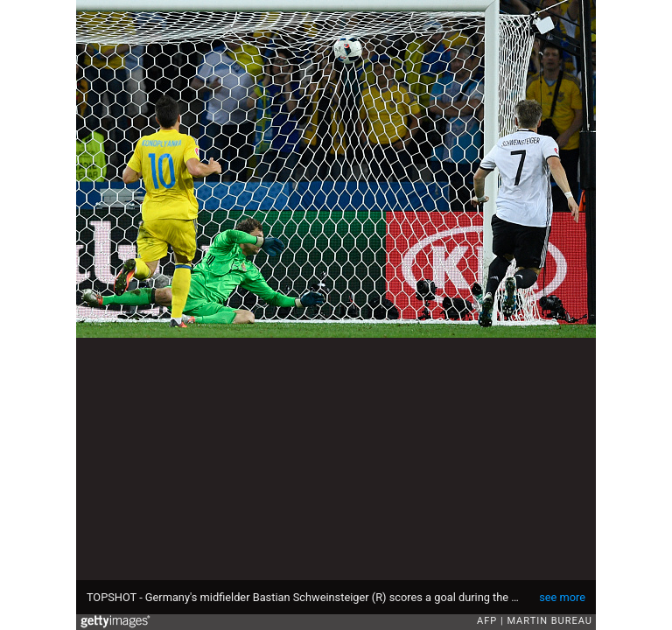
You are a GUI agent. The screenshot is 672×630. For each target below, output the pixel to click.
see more (562, 597)
